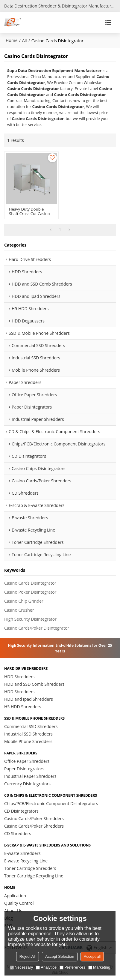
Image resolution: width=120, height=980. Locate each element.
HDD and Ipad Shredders (29, 699)
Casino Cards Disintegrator (30, 583)
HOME (10, 888)
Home (12, 40)
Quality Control (19, 903)
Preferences (72, 967)
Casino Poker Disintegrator (30, 592)
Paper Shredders (21, 753)
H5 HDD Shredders (23, 707)
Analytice (46, 967)
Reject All (28, 956)
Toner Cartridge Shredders (30, 868)
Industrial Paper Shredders (30, 776)
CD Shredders (18, 833)
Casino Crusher (19, 610)
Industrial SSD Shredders (28, 734)
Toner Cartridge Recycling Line (34, 876)
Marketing (99, 967)
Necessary (21, 967)
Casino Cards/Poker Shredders (34, 818)
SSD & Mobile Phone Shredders (34, 719)
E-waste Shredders (22, 853)
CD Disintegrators (21, 811)
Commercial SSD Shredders (31, 726)
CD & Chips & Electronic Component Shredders (51, 796)
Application (15, 896)
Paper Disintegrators (24, 769)
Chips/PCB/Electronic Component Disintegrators (51, 803)
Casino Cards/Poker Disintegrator (37, 628)
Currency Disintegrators (27, 784)
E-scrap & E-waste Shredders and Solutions (47, 845)
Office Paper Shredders (27, 761)
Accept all (92, 956)
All (25, 40)
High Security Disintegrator (30, 619)
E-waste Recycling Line (26, 861)
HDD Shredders (19, 677)
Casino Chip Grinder (24, 601)
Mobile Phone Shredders (28, 741)
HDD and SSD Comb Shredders (34, 684)
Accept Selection (60, 956)
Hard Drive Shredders (26, 669)
